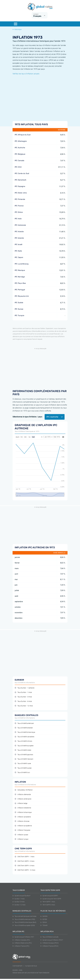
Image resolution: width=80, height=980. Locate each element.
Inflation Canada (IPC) (21, 940)
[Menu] (16, 24)
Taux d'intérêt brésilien (24, 728)
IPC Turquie (19, 315)
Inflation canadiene (23, 817)
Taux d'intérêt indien (23, 750)
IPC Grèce (19, 212)
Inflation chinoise (22, 821)
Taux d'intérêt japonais (24, 755)
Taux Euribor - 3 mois (23, 697)
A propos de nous (31, 966)
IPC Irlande (19, 232)
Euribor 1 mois (19, 899)
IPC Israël (19, 244)
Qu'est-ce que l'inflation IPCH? (52, 940)
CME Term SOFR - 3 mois (25, 861)
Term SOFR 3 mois (48, 905)
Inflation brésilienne (23, 808)
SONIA (44, 922)
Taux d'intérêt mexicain (24, 759)
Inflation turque (22, 839)
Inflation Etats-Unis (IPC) (22, 943)
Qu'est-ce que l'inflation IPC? (23, 937)
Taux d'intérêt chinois (23, 741)
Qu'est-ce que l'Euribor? (22, 896)
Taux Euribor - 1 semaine (25, 688)
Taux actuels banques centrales (25, 916)
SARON (44, 916)
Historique (17, 29)
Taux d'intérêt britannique (25, 732)
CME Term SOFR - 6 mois (25, 866)
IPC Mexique (20, 270)
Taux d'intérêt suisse (23, 768)
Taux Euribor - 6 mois (23, 701)
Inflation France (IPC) (21, 946)
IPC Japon (19, 257)
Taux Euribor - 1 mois (23, 692)
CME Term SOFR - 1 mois (25, 857)
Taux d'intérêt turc (22, 772)
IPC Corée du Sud (22, 173)
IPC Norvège (20, 277)
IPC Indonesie (20, 225)
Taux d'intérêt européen (24, 746)
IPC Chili (18, 167)
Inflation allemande (23, 795)
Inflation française (22, 830)
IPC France (19, 206)
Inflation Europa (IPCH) (50, 943)
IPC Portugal (20, 290)
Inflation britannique (23, 812)
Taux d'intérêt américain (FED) (24, 919)
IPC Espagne (20, 186)
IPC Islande (19, 238)
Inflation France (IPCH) (49, 946)
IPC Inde (18, 219)
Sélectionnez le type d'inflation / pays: (28, 417)
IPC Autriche (20, 148)
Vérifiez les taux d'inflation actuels (26, 74)
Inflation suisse (21, 835)
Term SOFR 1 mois (48, 902)
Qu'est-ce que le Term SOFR (51, 899)
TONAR (44, 925)
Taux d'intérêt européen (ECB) (24, 925)
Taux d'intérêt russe (23, 763)
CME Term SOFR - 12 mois (25, 870)
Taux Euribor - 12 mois (24, 706)
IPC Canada (19, 161)
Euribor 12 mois (19, 905)
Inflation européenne (23, 826)
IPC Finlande (20, 199)
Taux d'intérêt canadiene (25, 737)
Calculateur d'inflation (24, 790)
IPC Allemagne (21, 141)
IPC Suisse (19, 309)
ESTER (44, 919)
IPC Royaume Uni (22, 296)
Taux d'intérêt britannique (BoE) (25, 922)
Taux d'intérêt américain (24, 723)
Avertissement (18, 966)
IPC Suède (19, 303)
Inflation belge (21, 803)
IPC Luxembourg (22, 264)
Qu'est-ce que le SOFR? (49, 896)
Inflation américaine (23, 799)
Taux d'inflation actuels (49, 937)
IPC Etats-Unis (21, 193)
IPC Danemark (21, 180)
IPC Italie (18, 251)
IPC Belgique (20, 154)
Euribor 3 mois (19, 902)
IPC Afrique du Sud (23, 135)
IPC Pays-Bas (20, 283)
